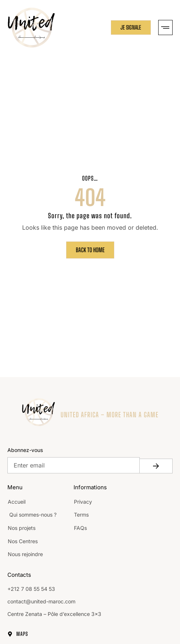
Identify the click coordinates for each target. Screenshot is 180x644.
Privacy (83, 502)
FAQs (80, 528)
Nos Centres (23, 541)
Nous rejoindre (25, 554)
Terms (81, 515)
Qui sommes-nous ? (32, 515)
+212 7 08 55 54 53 (31, 589)
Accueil (17, 502)
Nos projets (22, 528)
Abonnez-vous (25, 450)
